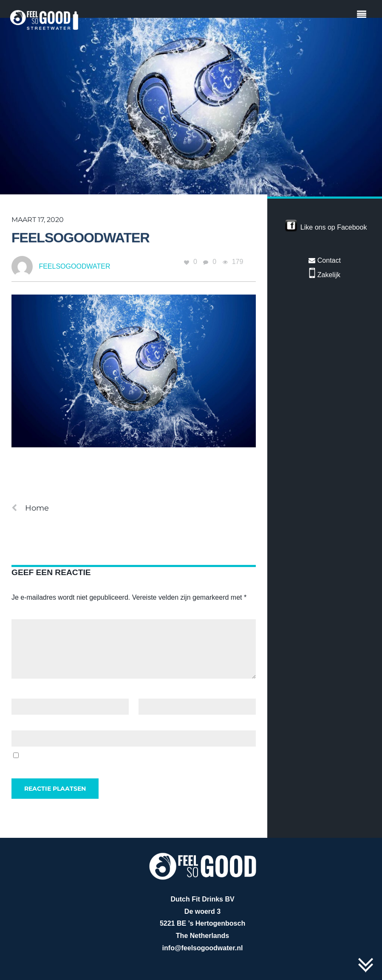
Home (30, 508)
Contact (325, 260)
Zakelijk (325, 275)
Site (17, 724)
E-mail (150, 692)
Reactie (25, 613)
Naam (23, 692)
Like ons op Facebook (334, 227)
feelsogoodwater (81, 238)
